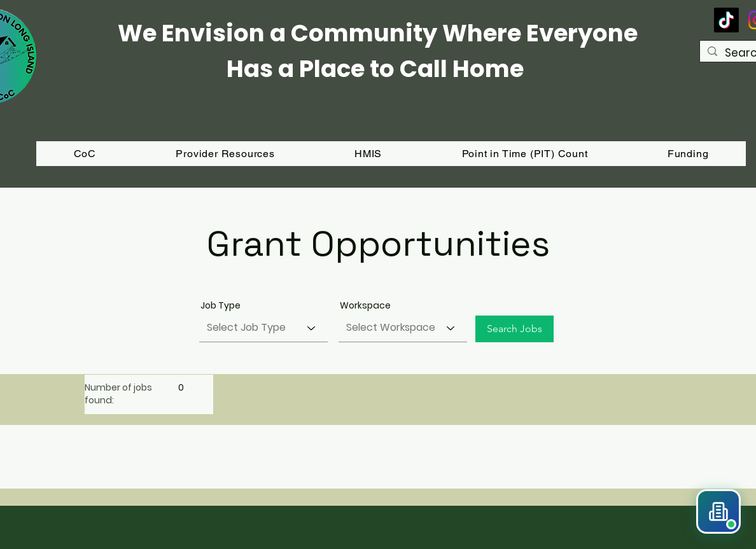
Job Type (220, 305)
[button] (688, 154)
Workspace (365, 305)
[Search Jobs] (514, 329)
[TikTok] (726, 20)
